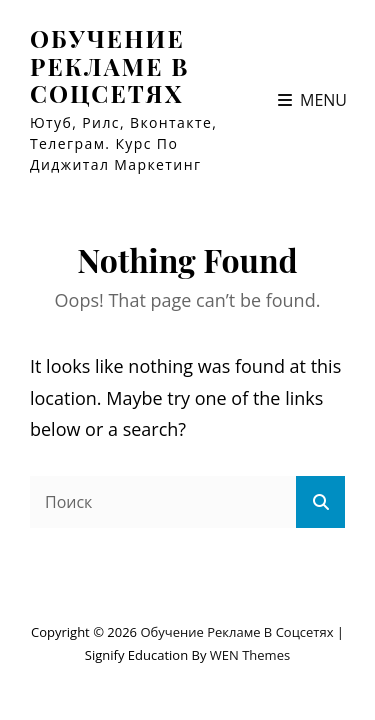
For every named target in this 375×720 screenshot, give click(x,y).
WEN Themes (250, 655)
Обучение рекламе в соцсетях (110, 65)
